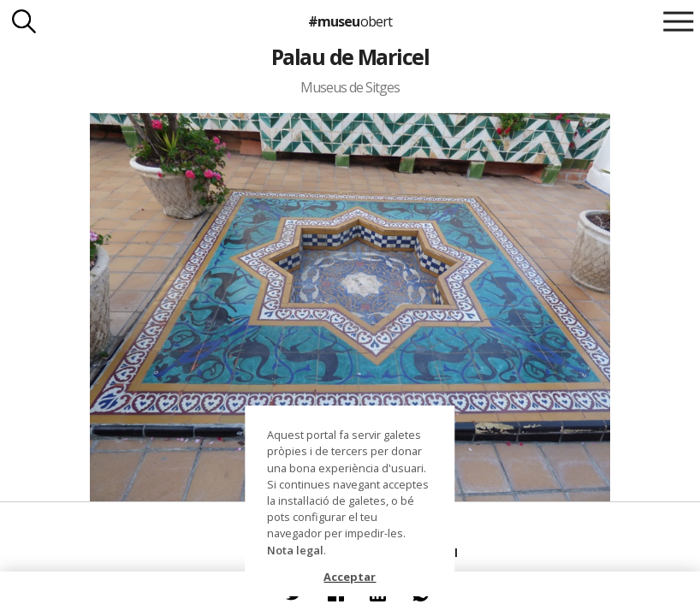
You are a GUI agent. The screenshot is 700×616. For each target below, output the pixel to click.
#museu (350, 21)
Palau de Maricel (350, 56)
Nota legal (295, 550)
